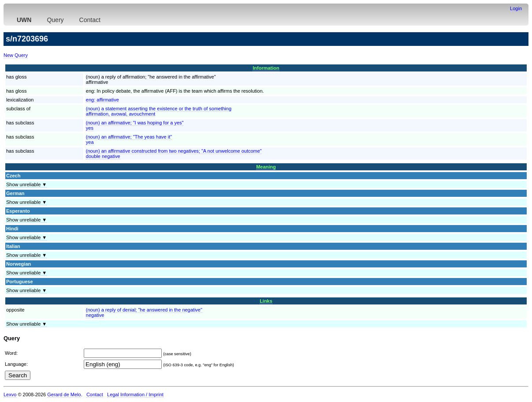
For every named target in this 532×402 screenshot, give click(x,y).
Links (266, 301)
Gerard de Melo (64, 394)
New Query (16, 55)
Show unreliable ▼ (26, 184)
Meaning (266, 167)
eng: (102, 100)
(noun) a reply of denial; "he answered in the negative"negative (144, 312)
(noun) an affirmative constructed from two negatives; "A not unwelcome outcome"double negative (174, 154)
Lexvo (10, 394)
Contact (90, 20)
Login (516, 8)
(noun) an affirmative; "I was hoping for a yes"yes (135, 125)
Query (55, 20)
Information (266, 68)
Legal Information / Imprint (135, 394)
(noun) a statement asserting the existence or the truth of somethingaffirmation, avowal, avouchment (159, 111)
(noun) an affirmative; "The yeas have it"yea (129, 139)
